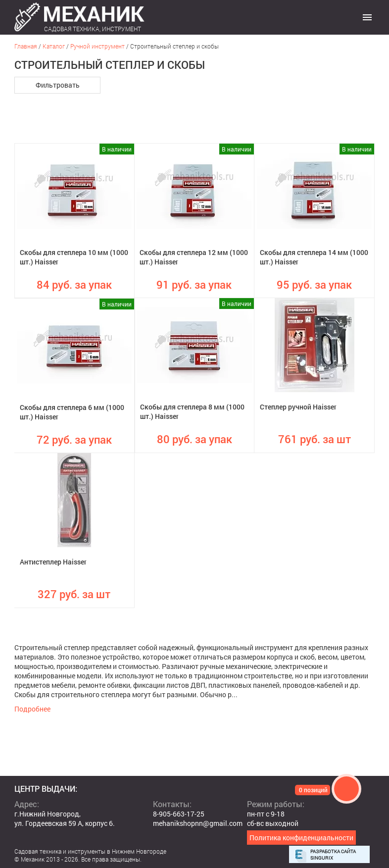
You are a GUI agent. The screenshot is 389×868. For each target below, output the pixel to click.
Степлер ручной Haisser (298, 407)
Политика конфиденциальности (301, 838)
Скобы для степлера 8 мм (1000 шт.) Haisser (192, 411)
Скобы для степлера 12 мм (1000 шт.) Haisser (194, 257)
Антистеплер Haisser (53, 562)
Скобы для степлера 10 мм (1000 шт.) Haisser (74, 257)
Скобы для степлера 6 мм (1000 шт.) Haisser (72, 412)
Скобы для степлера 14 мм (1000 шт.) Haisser (314, 257)
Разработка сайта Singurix (333, 855)
